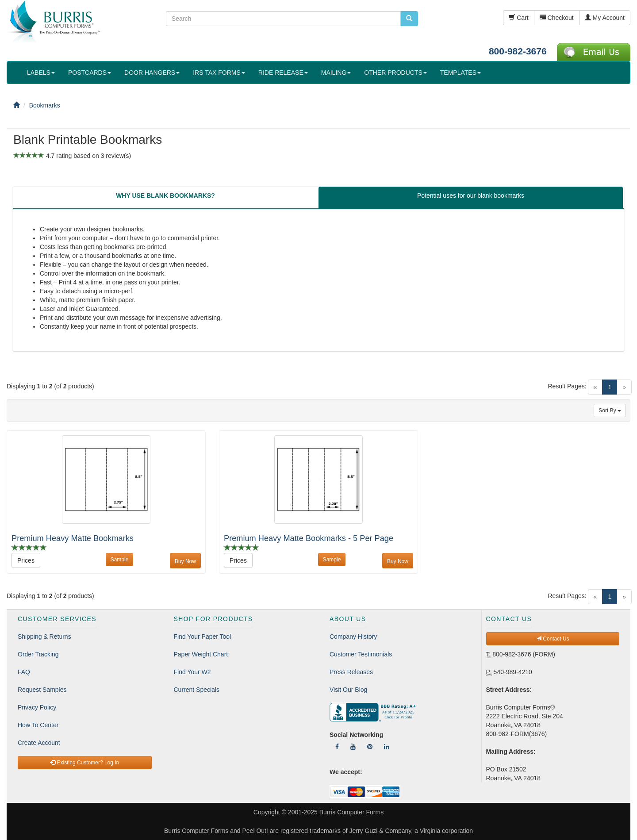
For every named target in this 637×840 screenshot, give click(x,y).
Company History (353, 637)
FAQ (24, 672)
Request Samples (42, 690)
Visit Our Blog (348, 690)
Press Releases (351, 672)
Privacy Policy (37, 707)
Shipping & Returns (44, 637)
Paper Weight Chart (201, 654)
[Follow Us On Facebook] (337, 747)
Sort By (610, 410)
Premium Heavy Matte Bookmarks (73, 538)
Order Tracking (38, 654)
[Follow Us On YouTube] (353, 747)
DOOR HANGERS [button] (152, 73)
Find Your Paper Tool (203, 637)
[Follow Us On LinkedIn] (387, 747)
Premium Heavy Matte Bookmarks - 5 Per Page (309, 538)
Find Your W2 (192, 672)
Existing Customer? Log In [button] (84, 763)
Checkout (557, 18)
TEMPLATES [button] (460, 73)
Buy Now (185, 561)
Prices (26, 560)
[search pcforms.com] (409, 19)
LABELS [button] (41, 73)
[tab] (165, 198)
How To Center (38, 725)
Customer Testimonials (361, 654)
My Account (605, 18)
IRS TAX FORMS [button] (219, 73)
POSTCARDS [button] (90, 73)
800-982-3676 (518, 51)
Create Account (39, 743)
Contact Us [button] (553, 639)
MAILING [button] (336, 73)
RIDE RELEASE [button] (283, 73)
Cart (518, 18)
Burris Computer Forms (351, 812)
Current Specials (197, 690)
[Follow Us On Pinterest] (370, 747)
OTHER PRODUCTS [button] (395, 73)
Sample (120, 560)
